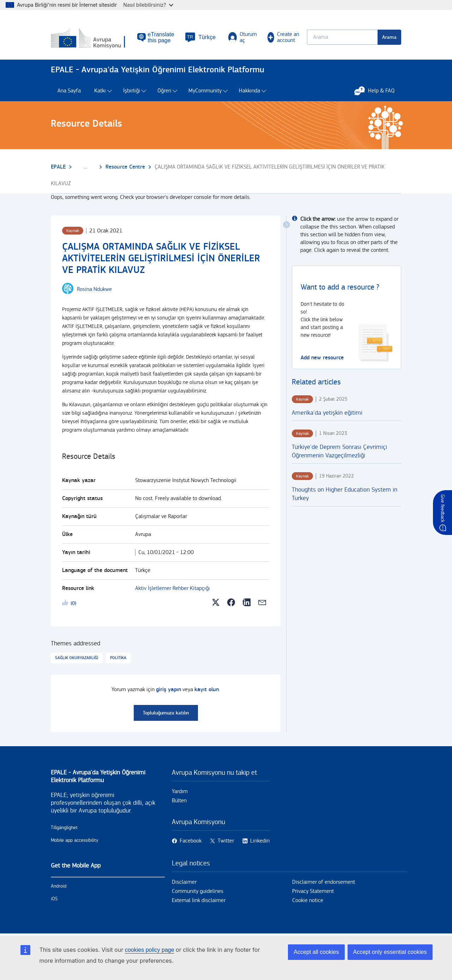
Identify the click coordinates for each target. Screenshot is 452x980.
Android (59, 886)
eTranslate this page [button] (161, 37)
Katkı (100, 91)
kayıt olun (207, 690)
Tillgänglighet (64, 828)
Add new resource (322, 358)
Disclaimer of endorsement (324, 882)
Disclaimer (184, 882)
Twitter (226, 841)
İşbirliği (132, 91)
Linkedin (260, 841)
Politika (118, 658)
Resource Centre (125, 167)
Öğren (164, 91)
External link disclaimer (199, 900)
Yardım (180, 792)
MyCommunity (205, 91)
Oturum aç (243, 37)
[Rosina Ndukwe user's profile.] (94, 290)
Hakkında (249, 91)
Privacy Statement (313, 891)
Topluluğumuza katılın (166, 713)
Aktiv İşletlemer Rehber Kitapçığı (173, 588)
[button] (200, 37)
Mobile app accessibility (75, 840)
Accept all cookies (316, 952)
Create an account (283, 37)
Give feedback (442, 508)
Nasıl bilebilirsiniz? (148, 5)
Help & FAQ (378, 91)
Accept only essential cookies (390, 952)
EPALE (58, 167)
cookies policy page (150, 950)
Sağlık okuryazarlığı (77, 658)
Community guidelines (198, 891)
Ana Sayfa (69, 91)
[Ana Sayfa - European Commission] (94, 38)
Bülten (179, 801)
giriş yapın (168, 690)
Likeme (66, 604)
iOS (54, 899)
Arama (389, 37)
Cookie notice (308, 900)
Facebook (191, 841)
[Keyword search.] (342, 37)
